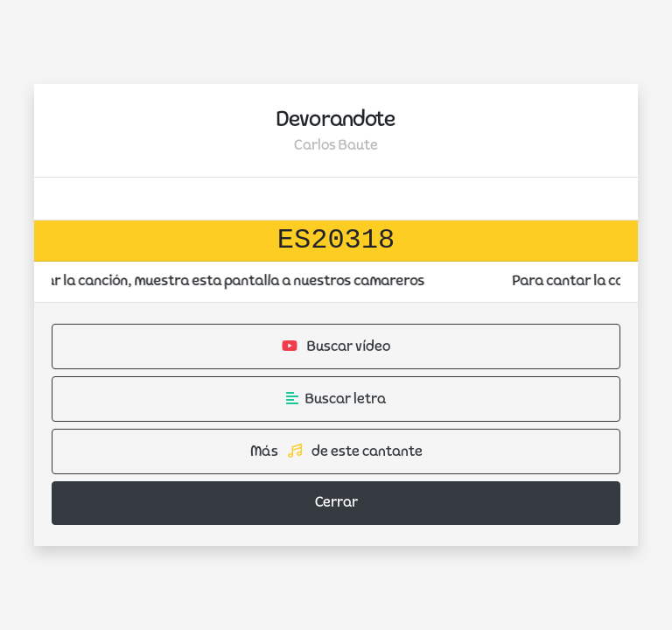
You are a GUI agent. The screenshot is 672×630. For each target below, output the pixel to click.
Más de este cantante (336, 451)
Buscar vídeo (336, 346)
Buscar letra (336, 399)
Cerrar (336, 503)
